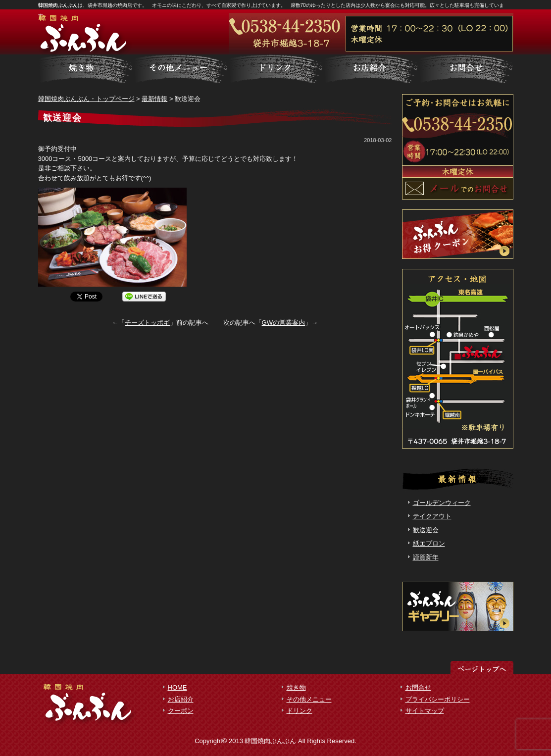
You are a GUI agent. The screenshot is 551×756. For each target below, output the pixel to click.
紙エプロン (429, 543)
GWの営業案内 (283, 323)
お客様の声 (371, 69)
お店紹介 (181, 699)
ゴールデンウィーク (442, 503)
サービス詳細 (86, 69)
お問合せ (418, 687)
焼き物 (296, 687)
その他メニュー (309, 699)
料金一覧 (181, 69)
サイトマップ (425, 711)
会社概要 (466, 69)
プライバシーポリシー (438, 699)
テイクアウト (432, 516)
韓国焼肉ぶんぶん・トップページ (86, 99)
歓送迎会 (426, 530)
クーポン (181, 711)
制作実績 (276, 69)
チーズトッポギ (147, 323)
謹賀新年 (426, 557)
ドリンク (300, 711)
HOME (177, 687)
